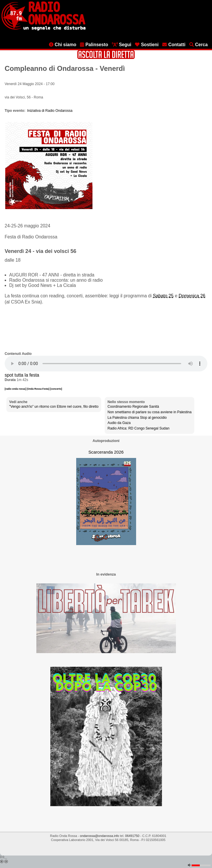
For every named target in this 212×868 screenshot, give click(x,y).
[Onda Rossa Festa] (38, 389)
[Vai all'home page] (43, 29)
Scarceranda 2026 (106, 452)
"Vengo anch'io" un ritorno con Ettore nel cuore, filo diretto (54, 407)
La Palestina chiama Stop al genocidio (137, 418)
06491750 (132, 836)
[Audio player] (106, 364)
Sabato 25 (163, 296)
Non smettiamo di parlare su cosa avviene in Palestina (150, 412)
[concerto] (56, 389)
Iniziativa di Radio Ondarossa (50, 111)
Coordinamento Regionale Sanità (133, 407)
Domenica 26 (192, 296)
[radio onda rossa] (16, 389)
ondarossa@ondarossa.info (100, 836)
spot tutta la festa (22, 375)
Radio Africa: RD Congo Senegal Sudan (139, 428)
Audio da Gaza (119, 423)
